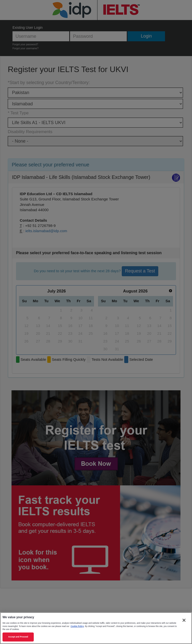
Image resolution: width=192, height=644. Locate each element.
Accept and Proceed (18, 637)
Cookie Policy (77, 626)
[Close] (184, 620)
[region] (96, 628)
